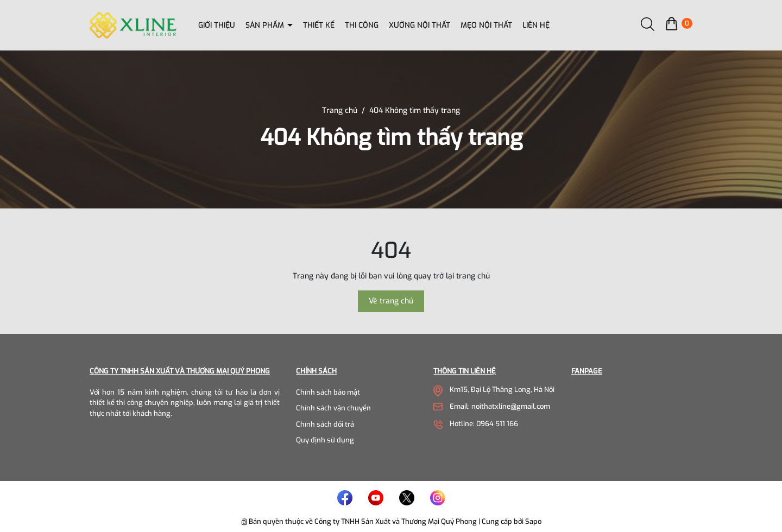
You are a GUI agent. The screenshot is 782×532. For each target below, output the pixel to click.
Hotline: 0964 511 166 (484, 424)
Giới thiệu (217, 25)
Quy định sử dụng (325, 440)
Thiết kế (319, 25)
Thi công (362, 25)
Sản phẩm (266, 25)
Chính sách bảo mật (328, 392)
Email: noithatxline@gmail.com (500, 406)
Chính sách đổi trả (325, 424)
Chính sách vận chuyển (333, 408)
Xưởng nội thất (420, 25)
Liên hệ (536, 25)
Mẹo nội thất (486, 25)
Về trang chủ (391, 301)
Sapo (533, 521)
